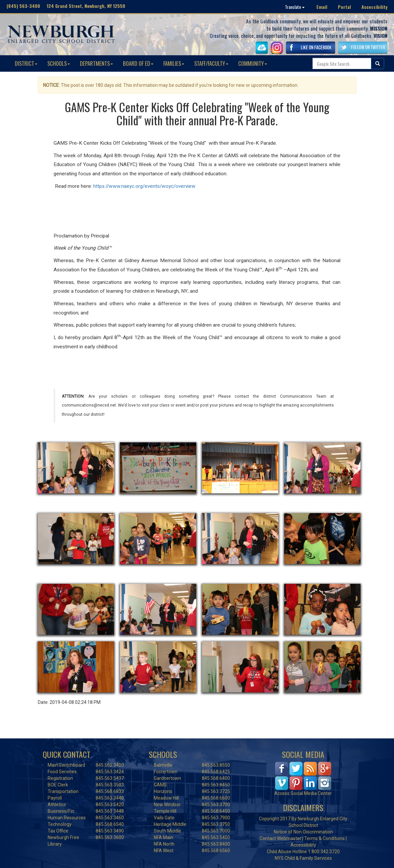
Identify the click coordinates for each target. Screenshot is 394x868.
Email (322, 7)
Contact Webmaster (280, 838)
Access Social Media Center (303, 793)
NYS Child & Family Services (303, 858)
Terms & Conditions (324, 838)
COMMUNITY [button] (253, 63)
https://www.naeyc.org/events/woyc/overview (144, 186)
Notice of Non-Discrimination (303, 832)
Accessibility (374, 7)
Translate (295, 7)
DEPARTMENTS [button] (96, 63)
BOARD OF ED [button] (138, 63)
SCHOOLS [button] (59, 63)
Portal (344, 7)
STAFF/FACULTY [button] (211, 63)
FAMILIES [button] (174, 63)
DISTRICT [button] (26, 63)
